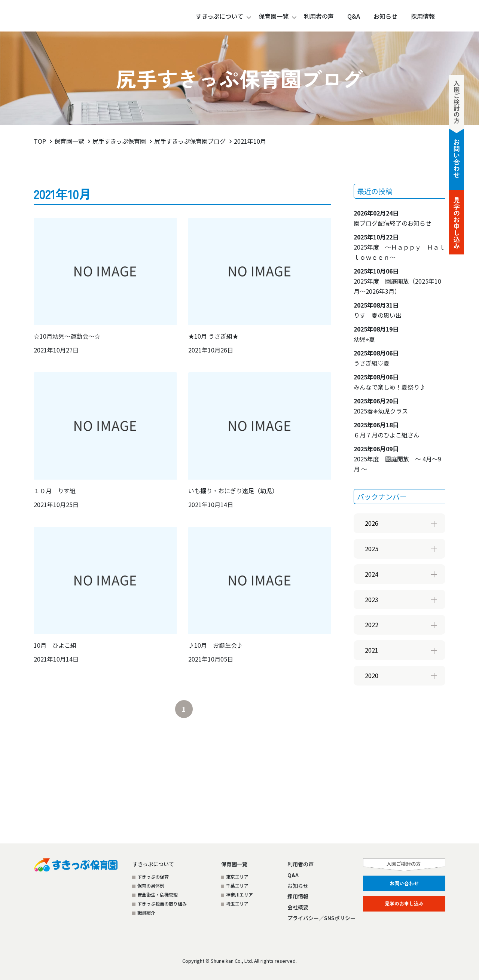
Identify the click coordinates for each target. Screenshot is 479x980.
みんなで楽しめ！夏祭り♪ (390, 382)
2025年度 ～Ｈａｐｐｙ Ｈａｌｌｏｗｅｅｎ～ (399, 247)
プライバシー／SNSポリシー (321, 918)
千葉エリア (237, 886)
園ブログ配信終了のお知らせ (393, 218)
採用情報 (298, 896)
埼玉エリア (237, 903)
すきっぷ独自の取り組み (162, 903)
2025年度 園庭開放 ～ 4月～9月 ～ (397, 459)
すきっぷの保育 (153, 877)
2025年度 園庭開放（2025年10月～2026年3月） (397, 281)
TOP (40, 141)
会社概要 (298, 907)
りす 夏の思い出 (378, 310)
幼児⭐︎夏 (376, 334)
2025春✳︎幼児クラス (381, 406)
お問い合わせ (404, 883)
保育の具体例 (151, 886)
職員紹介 (146, 912)
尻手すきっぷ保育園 (119, 141)
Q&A (293, 875)
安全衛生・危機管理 (158, 894)
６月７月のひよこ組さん (387, 430)
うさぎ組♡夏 (376, 358)
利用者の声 (300, 864)
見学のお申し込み (404, 903)
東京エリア (237, 877)
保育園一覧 (274, 16)
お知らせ (298, 886)
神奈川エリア (239, 894)
